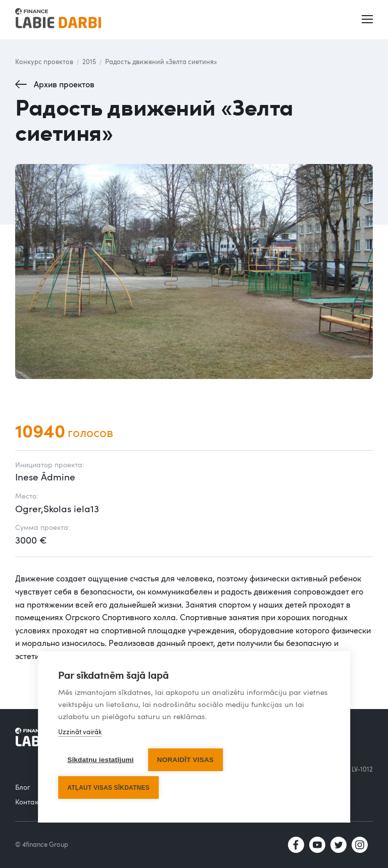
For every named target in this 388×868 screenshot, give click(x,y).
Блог (23, 787)
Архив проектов (64, 84)
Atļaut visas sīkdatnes (108, 788)
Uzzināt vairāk (80, 732)
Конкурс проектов (44, 62)
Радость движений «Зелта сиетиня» (161, 62)
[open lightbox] (194, 272)
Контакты (31, 802)
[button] (368, 20)
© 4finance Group (42, 844)
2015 (89, 62)
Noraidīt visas (185, 760)
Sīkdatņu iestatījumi (101, 760)
